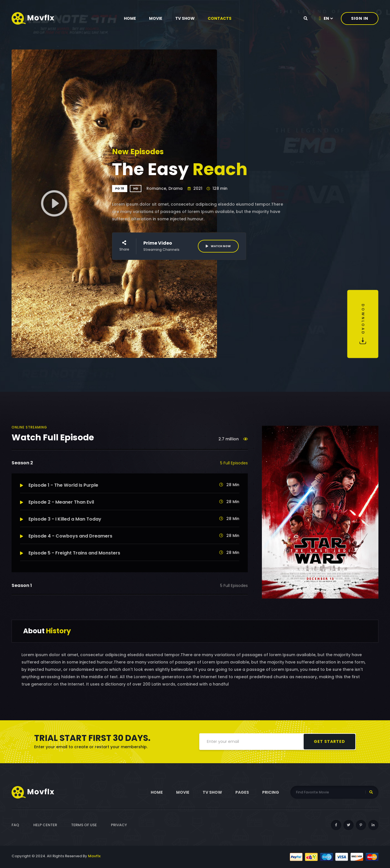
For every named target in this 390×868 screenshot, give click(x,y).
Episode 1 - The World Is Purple (59, 485)
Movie (156, 18)
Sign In (360, 18)
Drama (176, 188)
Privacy (119, 825)
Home (130, 18)
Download (363, 324)
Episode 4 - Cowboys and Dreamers (66, 536)
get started (329, 741)
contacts (220, 18)
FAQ (15, 825)
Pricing (271, 792)
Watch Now (218, 246)
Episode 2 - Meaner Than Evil (57, 502)
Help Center (45, 825)
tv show (185, 18)
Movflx (94, 856)
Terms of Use (84, 825)
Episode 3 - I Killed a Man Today (61, 519)
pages (242, 792)
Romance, (157, 188)
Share (124, 246)
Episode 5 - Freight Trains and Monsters (70, 553)
